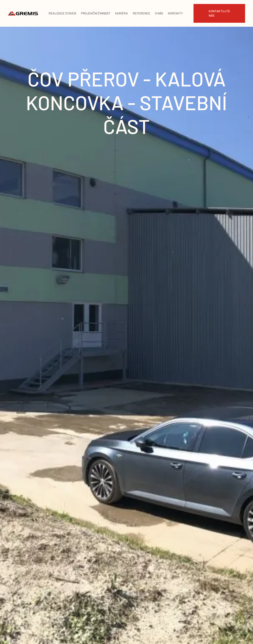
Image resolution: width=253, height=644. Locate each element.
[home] (23, 13)
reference (141, 13)
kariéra (121, 13)
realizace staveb (62, 13)
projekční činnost (96, 13)
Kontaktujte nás (219, 13)
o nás (159, 13)
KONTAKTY (175, 13)
